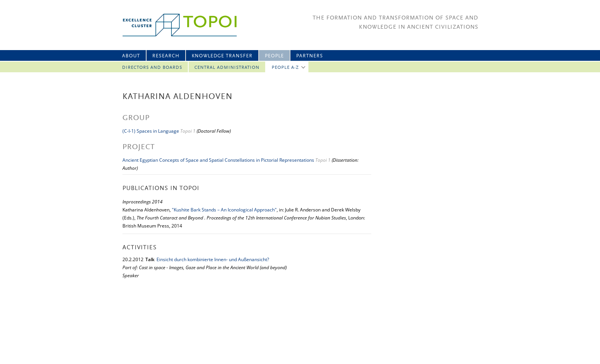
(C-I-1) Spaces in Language (151, 131)
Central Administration (227, 68)
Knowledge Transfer (222, 56)
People (274, 56)
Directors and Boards (152, 68)
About (131, 56)
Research (166, 56)
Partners (310, 56)
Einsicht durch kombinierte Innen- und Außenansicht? (213, 259)
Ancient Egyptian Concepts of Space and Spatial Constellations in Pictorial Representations (218, 160)
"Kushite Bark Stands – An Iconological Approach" (224, 210)
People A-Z (285, 68)
